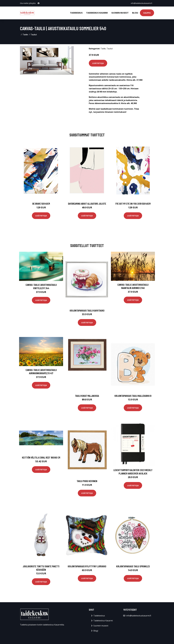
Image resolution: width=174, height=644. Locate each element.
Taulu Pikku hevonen (87, 481)
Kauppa (147, 13)
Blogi (135, 13)
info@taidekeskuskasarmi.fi (141, 3)
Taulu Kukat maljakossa (87, 396)
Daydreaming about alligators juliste (87, 204)
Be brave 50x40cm (41, 204)
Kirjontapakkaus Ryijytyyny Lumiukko (87, 566)
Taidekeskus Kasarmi (97, 13)
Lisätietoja (98, 63)
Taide (25, 35)
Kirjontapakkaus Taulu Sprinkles (133, 566)
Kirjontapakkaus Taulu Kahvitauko (87, 310)
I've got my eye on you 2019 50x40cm (133, 204)
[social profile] (39, 3)
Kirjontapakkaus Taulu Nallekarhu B (133, 396)
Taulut (34, 35)
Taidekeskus (76, 13)
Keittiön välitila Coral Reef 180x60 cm (41, 457)
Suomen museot (120, 13)
